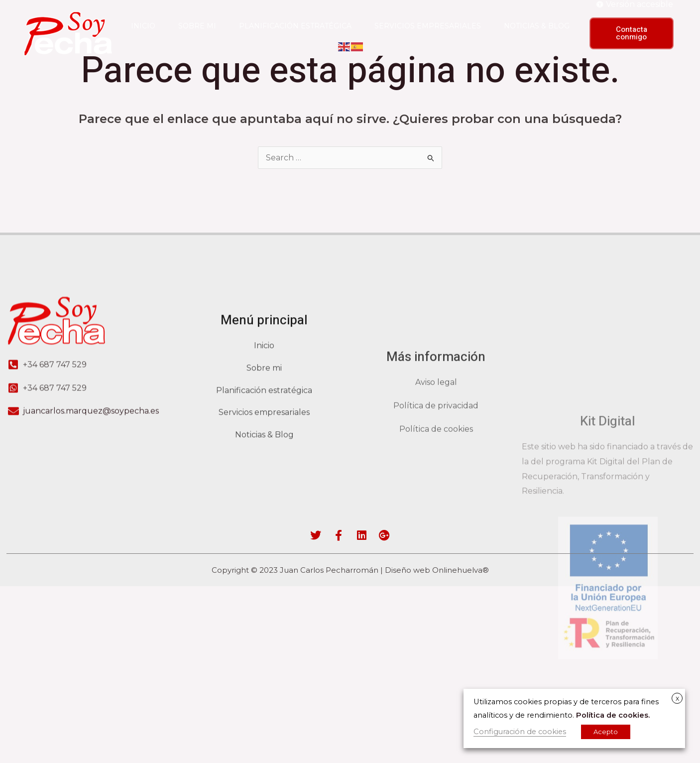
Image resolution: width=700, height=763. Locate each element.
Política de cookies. (613, 715)
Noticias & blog (537, 26)
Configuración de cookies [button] (520, 732)
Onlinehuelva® (461, 570)
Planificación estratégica (295, 26)
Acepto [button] (606, 732)
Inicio (143, 26)
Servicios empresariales (428, 26)
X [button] (677, 699)
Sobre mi (197, 26)
